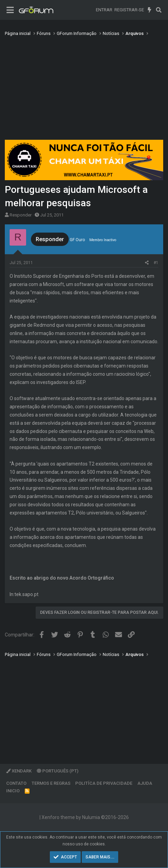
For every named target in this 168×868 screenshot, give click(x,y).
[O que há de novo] (150, 10)
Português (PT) (58, 771)
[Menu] (10, 10)
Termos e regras (51, 783)
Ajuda (145, 783)
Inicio (13, 791)
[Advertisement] (84, 90)
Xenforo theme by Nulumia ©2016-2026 (85, 817)
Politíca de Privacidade (104, 783)
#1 (156, 263)
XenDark (19, 771)
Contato (16, 783)
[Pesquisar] (159, 10)
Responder (21, 215)
